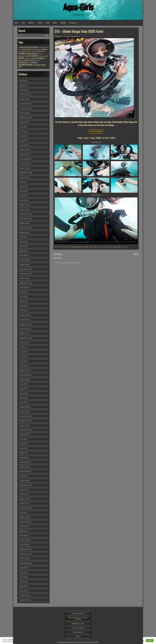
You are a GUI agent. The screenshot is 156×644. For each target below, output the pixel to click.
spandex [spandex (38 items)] (21, 61)
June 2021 (23, 352)
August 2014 (23, 568)
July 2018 (22, 476)
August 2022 (23, 288)
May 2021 (22, 356)
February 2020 (24, 407)
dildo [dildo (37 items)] (34, 50)
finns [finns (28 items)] (40, 50)
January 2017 (24, 503)
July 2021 (22, 347)
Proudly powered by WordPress (66, 642)
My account (73, 23)
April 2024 (23, 196)
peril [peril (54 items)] (46, 56)
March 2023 (23, 255)
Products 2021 (66, 247)
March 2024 (23, 200)
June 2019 (23, 444)
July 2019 (22, 439)
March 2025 (23, 145)
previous (58, 254)
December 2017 (24, 485)
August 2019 (23, 435)
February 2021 (24, 370)
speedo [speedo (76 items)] (27, 60)
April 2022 (23, 306)
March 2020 (23, 402)
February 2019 (24, 462)
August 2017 (23, 490)
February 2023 (24, 260)
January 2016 (24, 517)
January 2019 (24, 467)
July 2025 (22, 127)
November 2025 (24, 108)
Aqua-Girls (78, 7)
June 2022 (23, 297)
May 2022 (22, 301)
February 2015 (24, 540)
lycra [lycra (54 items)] (42, 51)
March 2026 (23, 90)
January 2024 (24, 209)
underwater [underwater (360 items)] (26, 65)
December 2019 (24, 416)
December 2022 (24, 269)
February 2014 (24, 595)
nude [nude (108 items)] (28, 56)
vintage (115, 247)
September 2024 (25, 173)
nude (100, 247)
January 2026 (24, 99)
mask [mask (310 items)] (22, 53)
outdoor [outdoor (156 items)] (35, 56)
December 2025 (24, 104)
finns (83, 247)
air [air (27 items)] (19, 48)
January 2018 (24, 481)
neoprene (95, 247)
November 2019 (24, 421)
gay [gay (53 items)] (24, 51)
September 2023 (25, 228)
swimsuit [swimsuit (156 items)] (23, 62)
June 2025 (23, 131)
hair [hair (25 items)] (31, 52)
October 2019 (24, 425)
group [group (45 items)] (27, 51)
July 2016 (22, 513)
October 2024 (24, 168)
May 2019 (22, 448)
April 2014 (23, 586)
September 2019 (25, 430)
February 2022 (24, 315)
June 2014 (23, 577)
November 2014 (24, 554)
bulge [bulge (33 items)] (46, 47)
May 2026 (22, 81)
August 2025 (23, 122)
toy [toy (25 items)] (37, 63)
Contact (40, 23)
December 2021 (24, 324)
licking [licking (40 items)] (38, 52)
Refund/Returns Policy (78, 624)
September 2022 (25, 283)
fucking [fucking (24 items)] (20, 52)
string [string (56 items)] (33, 60)
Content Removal (78, 632)
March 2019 (23, 458)
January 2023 (24, 265)
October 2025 (24, 113)
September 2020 (25, 375)
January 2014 (24, 600)
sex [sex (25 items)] (45, 59)
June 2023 (23, 242)
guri (78, 36)
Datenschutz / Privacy (78, 614)
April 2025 (23, 141)
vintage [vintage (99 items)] (37, 65)
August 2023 (23, 232)
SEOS (97, 642)
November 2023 (24, 219)
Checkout (63, 23)
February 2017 (24, 499)
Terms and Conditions (78, 628)
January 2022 (24, 320)
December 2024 (24, 159)
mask (91, 247)
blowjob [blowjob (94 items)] (29, 47)
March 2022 (23, 311)
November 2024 (24, 163)
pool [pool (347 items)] (21, 58)
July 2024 (22, 182)
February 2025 (24, 150)
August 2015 (23, 526)
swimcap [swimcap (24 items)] (37, 61)
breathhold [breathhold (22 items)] (41, 48)
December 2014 (24, 549)
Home (16, 23)
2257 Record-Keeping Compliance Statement (78, 619)
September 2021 (25, 338)
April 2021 (23, 361)
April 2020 (23, 398)
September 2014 (25, 563)
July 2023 (22, 237)
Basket (55, 23)
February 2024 (24, 205)
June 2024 (23, 186)
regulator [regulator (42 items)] (27, 59)
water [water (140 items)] (43, 65)
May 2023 (22, 246)
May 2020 (22, 393)
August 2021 (23, 343)
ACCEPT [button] (150, 641)
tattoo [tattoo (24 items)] (29, 63)
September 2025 (25, 118)
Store (23, 23)
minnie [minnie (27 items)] (40, 54)
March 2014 (23, 591)
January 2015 (24, 545)
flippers (87, 247)
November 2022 (24, 274)
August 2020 (23, 379)
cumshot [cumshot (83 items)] (25, 49)
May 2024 (22, 191)
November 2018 (24, 471)
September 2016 (25, 508)
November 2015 (24, 522)
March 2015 (23, 536)
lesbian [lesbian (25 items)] (34, 52)
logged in (65, 263)
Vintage (73, 247)
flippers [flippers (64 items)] (45, 49)
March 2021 (23, 366)
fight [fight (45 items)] (37, 49)
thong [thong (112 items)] (34, 63)
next (136, 254)
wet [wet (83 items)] (20, 67)
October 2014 (24, 559)
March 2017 (23, 494)
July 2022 (22, 292)
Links (48, 23)
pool (103, 247)
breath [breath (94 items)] (35, 47)
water (119, 247)
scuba (111, 247)
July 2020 (22, 384)
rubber (107, 247)
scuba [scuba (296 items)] (40, 58)
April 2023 (23, 251)
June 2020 (23, 389)
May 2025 (22, 136)
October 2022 (24, 278)
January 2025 (24, 154)
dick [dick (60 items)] (30, 49)
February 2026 (24, 95)
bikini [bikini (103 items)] (22, 47)
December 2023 (24, 214)
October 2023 (24, 223)
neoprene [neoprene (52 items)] (22, 56)
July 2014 (22, 572)
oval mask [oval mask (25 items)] (42, 56)
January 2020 (24, 412)
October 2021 (24, 333)
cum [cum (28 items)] (20, 50)
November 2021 (24, 329)
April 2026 (23, 85)
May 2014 (22, 582)
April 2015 (23, 531)
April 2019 (23, 453)
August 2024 (23, 177)
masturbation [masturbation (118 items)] (32, 54)
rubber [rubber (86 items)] (33, 58)
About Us (31, 23)
